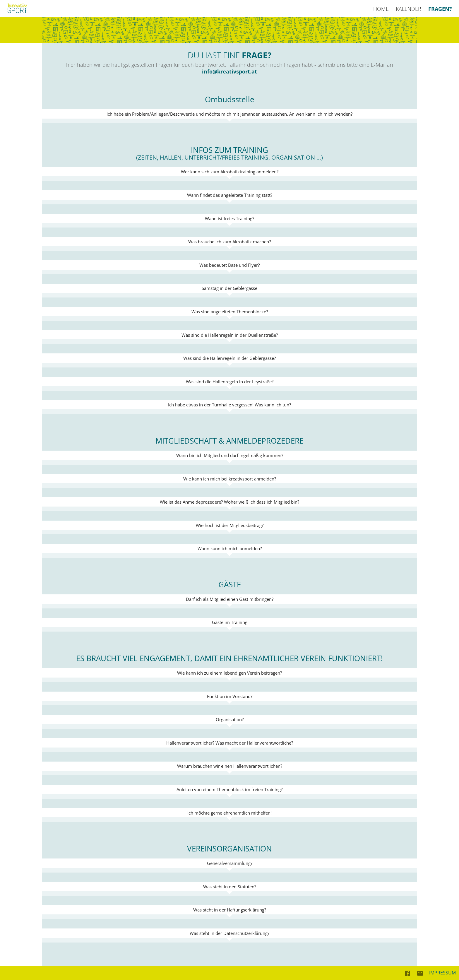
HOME (381, 9)
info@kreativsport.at (229, 71)
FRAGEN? (440, 9)
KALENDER (409, 9)
